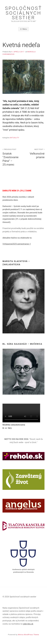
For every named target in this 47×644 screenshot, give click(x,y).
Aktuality (14, 138)
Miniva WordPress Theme (29, 635)
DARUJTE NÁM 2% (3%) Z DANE (17, 191)
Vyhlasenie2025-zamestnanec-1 (17, 244)
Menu (25, 29)
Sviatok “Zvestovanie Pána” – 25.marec (12, 157)
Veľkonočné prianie (35, 153)
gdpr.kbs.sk (28, 624)
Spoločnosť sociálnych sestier (24, 13)
